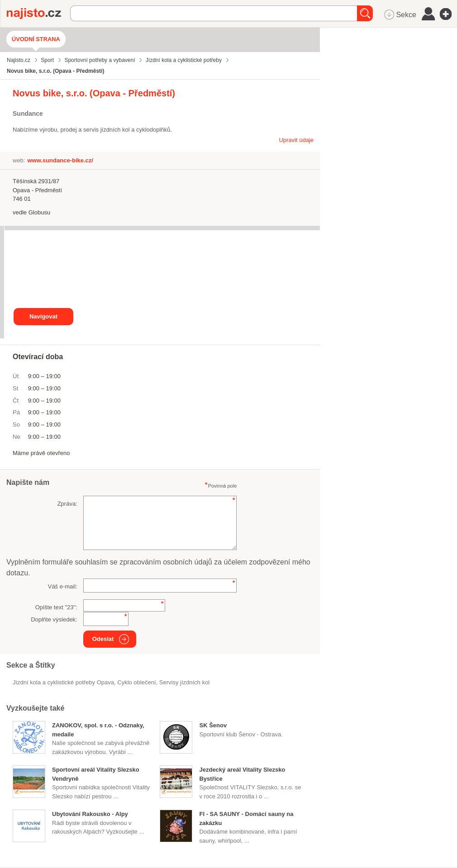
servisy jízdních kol (184, 682)
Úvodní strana (36, 39)
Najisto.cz (38, 14)
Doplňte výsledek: (54, 619)
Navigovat (43, 316)
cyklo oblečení (136, 682)
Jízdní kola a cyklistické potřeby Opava (63, 682)
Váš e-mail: (63, 586)
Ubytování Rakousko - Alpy (90, 814)
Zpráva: (67, 504)
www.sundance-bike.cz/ (60, 160)
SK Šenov (213, 725)
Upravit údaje (296, 140)
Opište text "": (56, 607)
